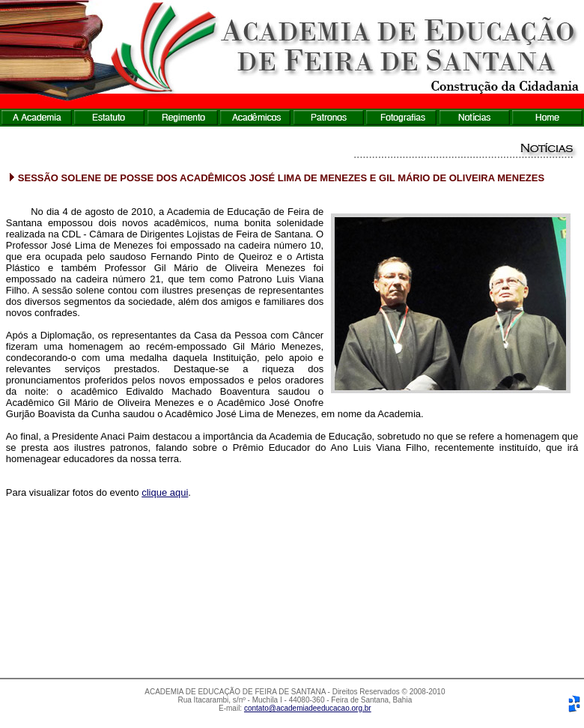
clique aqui (165, 492)
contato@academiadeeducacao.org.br (308, 708)
